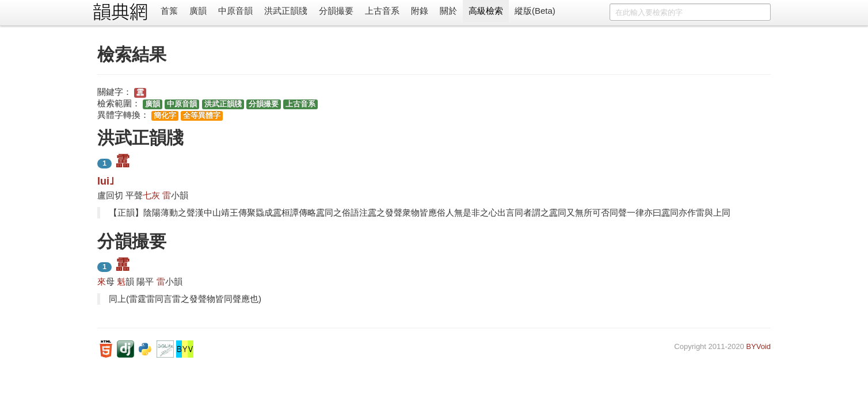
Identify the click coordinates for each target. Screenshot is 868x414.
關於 (448, 11)
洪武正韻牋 (286, 11)
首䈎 (169, 11)
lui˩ (106, 181)
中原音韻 (235, 11)
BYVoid (758, 346)
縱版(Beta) (535, 11)
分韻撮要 (336, 11)
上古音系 (382, 11)
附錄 (420, 11)
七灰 (151, 195)
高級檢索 (486, 11)
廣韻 (198, 11)
